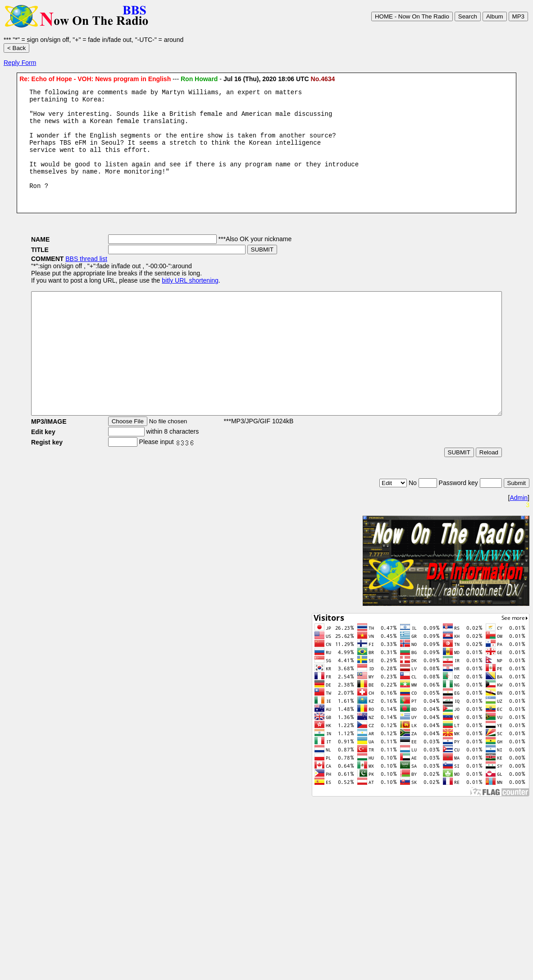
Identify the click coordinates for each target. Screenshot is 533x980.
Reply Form (20, 63)
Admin (519, 541)
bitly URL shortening (163, 299)
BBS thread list (59, 278)
